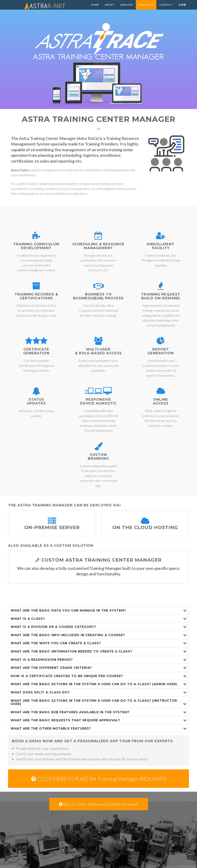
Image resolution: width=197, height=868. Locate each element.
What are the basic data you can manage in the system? (68, 610)
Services (127, 9)
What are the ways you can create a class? (56, 643)
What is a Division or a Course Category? (53, 627)
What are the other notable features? (51, 729)
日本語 (182, 9)
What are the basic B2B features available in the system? (70, 712)
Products (146, 9)
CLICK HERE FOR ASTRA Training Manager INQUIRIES (99, 779)
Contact (166, 9)
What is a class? (28, 619)
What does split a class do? (40, 692)
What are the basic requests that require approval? (65, 720)
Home (95, 9)
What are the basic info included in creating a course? (68, 635)
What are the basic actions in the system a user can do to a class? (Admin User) (94, 684)
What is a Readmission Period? (42, 660)
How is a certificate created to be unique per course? (67, 676)
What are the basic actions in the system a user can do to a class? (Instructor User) (94, 702)
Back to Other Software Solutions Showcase (99, 804)
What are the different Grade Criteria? (51, 668)
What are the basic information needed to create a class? (71, 651)
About (110, 9)
